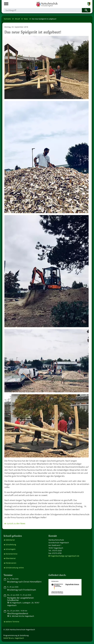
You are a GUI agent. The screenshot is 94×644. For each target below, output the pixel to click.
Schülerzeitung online (15, 568)
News (26, 19)
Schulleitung (11, 545)
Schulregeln (11, 549)
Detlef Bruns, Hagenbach (14, 638)
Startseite (7, 19)
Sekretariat (10, 540)
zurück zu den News (16, 523)
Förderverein (11, 563)
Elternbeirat (11, 558)
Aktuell (17, 19)
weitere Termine (12, 622)
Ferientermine (12, 554)
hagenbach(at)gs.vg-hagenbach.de (65, 556)
